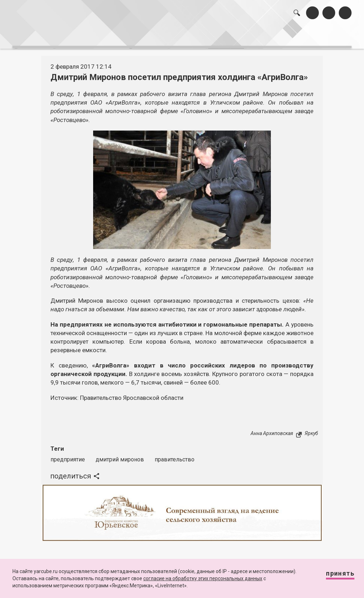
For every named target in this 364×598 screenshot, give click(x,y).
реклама (324, 35)
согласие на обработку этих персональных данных (203, 578)
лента (96, 35)
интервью (167, 35)
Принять (333, 576)
